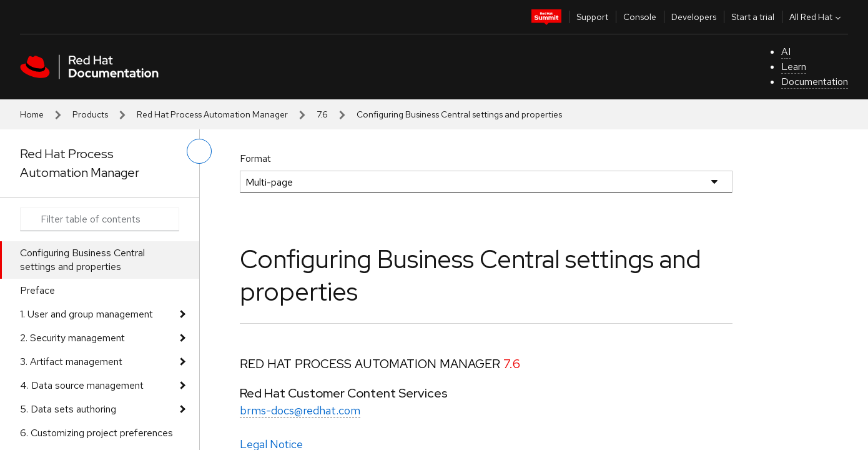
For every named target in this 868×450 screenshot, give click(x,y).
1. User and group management (86, 314)
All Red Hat (816, 17)
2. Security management (72, 338)
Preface (37, 290)
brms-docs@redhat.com (300, 410)
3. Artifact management (71, 362)
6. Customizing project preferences (96, 433)
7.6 (322, 114)
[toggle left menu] (199, 151)
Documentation (815, 82)
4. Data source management (82, 385)
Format (255, 158)
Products (90, 114)
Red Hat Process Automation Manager (212, 114)
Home (32, 114)
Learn (794, 67)
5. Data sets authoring (68, 409)
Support (592, 17)
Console (640, 17)
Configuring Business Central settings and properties (82, 260)
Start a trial (753, 17)
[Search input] (100, 219)
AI (786, 52)
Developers (694, 17)
